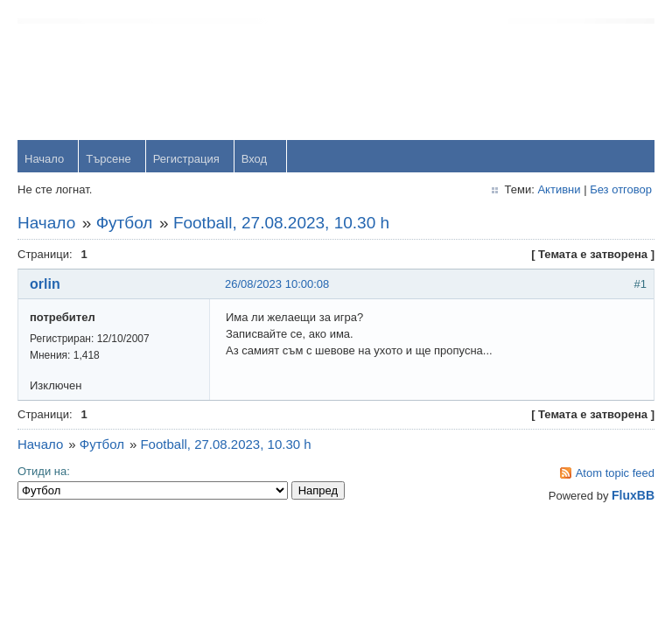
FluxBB (633, 495)
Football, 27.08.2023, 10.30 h (281, 223)
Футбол (125, 223)
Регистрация (186, 159)
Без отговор (621, 189)
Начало (44, 159)
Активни (559, 189)
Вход (254, 159)
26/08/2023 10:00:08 (277, 284)
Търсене (108, 159)
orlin (45, 284)
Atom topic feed (615, 473)
